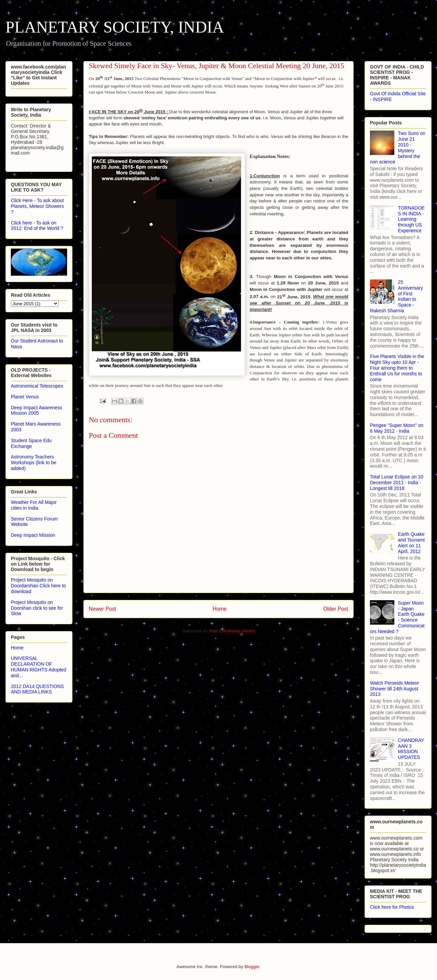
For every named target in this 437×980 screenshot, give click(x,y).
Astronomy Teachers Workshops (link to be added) (34, 463)
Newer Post (102, 609)
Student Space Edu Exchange (31, 443)
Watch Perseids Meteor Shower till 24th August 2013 (394, 689)
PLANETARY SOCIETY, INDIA (115, 27)
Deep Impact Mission (33, 535)
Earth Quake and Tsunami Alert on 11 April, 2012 (411, 543)
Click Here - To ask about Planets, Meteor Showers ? (37, 206)
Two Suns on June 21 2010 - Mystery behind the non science (398, 148)
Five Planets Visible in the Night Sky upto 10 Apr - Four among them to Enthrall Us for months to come (397, 368)
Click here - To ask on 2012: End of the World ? (37, 226)
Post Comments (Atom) (232, 631)
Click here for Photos (392, 907)
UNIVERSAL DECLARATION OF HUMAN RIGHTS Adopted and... (38, 667)
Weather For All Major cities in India (34, 505)
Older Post (336, 609)
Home (220, 609)
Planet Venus (25, 397)
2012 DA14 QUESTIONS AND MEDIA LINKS (37, 689)
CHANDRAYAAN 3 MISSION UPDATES (411, 749)
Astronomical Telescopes (37, 386)
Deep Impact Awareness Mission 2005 (37, 410)
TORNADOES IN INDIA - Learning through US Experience (411, 219)
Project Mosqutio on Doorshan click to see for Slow (37, 608)
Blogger (252, 967)
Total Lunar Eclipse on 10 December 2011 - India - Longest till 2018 (397, 483)
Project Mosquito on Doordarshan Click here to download (38, 586)
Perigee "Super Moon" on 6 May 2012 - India (397, 428)
